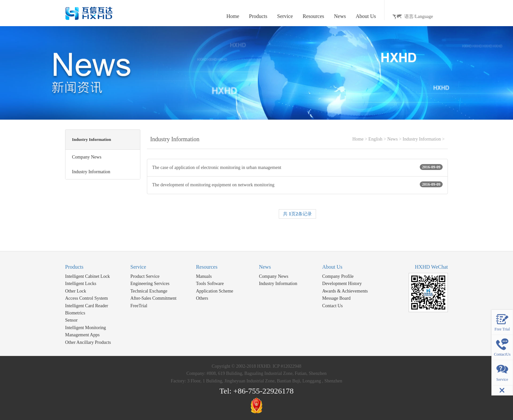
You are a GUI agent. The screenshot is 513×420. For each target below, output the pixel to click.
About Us (332, 267)
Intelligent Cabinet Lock (88, 276)
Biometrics (75, 313)
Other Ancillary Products (88, 342)
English (375, 139)
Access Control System (87, 298)
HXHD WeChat (431, 267)
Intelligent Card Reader (87, 306)
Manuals (204, 276)
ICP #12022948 (287, 366)
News (393, 139)
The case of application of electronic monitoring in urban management (297, 167)
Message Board (336, 298)
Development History (342, 284)
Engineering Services (150, 284)
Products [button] (258, 16)
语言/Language (419, 17)
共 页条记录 (297, 214)
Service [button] (285, 16)
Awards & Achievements (345, 291)
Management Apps (82, 335)
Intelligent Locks (81, 284)
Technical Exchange (149, 291)
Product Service (145, 276)
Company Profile (338, 276)
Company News (274, 276)
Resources (207, 267)
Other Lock (76, 291)
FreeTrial (139, 306)
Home (233, 16)
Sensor (71, 320)
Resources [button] (313, 16)
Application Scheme (215, 291)
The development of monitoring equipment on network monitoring (297, 184)
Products (74, 267)
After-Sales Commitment (154, 298)
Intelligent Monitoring (86, 328)
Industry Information (422, 139)
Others (202, 298)
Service (138, 267)
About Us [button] (366, 16)
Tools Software (210, 284)
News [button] (340, 16)
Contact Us (333, 306)
